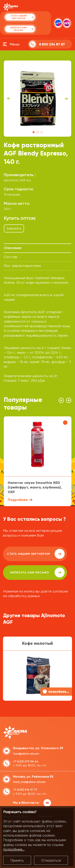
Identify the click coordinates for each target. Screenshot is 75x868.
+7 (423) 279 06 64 (26, 762)
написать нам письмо (37, 572)
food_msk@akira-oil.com (29, 782)
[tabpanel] (38, 99)
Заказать (14, 228)
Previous (9, 99)
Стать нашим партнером (36, 554)
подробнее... (14, 849)
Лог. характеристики (22, 266)
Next (66, 99)
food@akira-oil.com (26, 754)
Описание (13, 248)
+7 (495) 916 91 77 (25, 790)
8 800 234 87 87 (52, 44)
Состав (10, 257)
